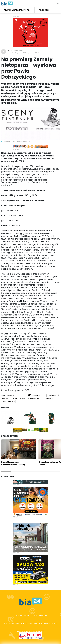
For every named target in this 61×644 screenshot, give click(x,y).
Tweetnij (34, 395)
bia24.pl (54, 623)
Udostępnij (52, 395)
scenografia (49, 398)
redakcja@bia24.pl (18, 50)
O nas (16, 615)
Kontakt (43, 615)
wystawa (6, 398)
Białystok (11, 395)
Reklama (34, 615)
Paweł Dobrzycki (35, 398)
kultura (15, 398)
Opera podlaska (8, 401)
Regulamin (25, 615)
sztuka (23, 398)
